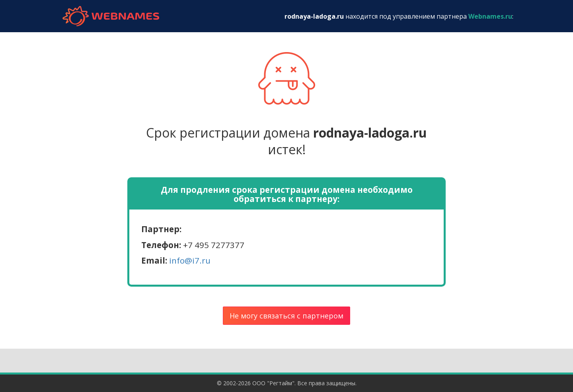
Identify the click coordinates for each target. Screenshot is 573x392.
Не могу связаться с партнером (286, 316)
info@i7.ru (190, 260)
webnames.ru (111, 16)
